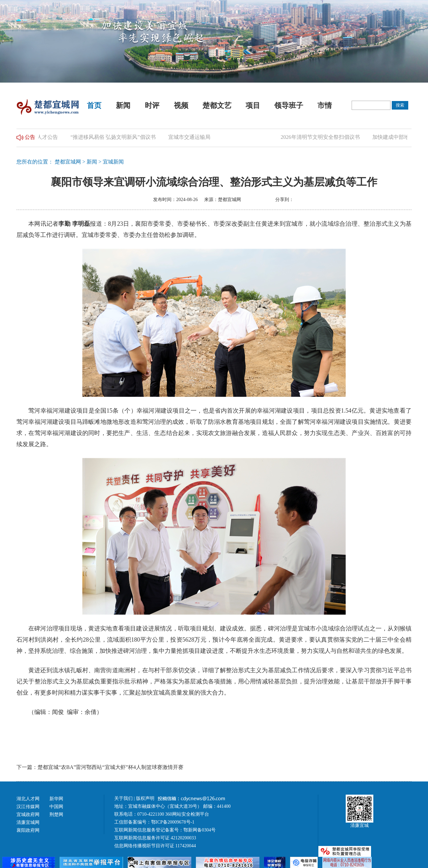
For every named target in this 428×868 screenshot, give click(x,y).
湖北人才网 (28, 799)
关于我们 (123, 798)
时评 (152, 105)
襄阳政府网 (28, 830)
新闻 (123, 105)
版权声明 (146, 798)
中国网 (56, 807)
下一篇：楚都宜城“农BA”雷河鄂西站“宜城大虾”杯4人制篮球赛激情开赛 (100, 767)
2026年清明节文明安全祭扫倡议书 (321, 137)
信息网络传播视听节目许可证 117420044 (155, 846)
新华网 (56, 799)
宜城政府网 (28, 815)
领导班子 (289, 105)
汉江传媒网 (28, 807)
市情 (325, 105)
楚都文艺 (217, 105)
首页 (94, 105)
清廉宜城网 (28, 822)
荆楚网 (56, 815)
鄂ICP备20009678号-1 (173, 822)
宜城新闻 (113, 162)
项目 (253, 105)
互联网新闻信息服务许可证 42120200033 (155, 838)
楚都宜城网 (68, 162)
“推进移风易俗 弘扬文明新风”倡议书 (114, 137)
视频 (181, 105)
